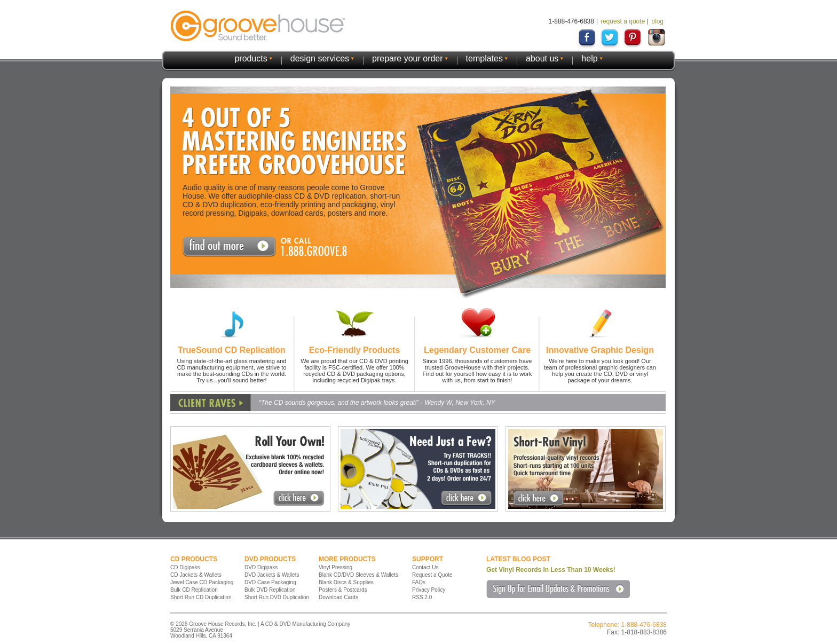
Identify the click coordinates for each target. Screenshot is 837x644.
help (589, 58)
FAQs (419, 582)
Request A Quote (229, 247)
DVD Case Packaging (270, 582)
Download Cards (338, 597)
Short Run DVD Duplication (277, 597)
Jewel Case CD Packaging (202, 582)
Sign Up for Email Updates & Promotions (558, 589)
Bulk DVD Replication (270, 590)
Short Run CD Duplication (201, 597)
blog (657, 21)
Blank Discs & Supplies (346, 582)
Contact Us (425, 567)
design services (320, 58)
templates (484, 58)
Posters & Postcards (343, 590)
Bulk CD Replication (194, 590)
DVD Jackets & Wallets (272, 575)
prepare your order (408, 58)
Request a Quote (432, 575)
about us (542, 58)
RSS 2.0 (422, 597)
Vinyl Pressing (335, 567)
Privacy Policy (429, 590)
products (251, 58)
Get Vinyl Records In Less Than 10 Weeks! (551, 570)
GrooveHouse (258, 26)
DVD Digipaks (261, 567)
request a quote (623, 21)
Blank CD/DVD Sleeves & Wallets (358, 575)
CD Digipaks (185, 567)
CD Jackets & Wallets (196, 575)
